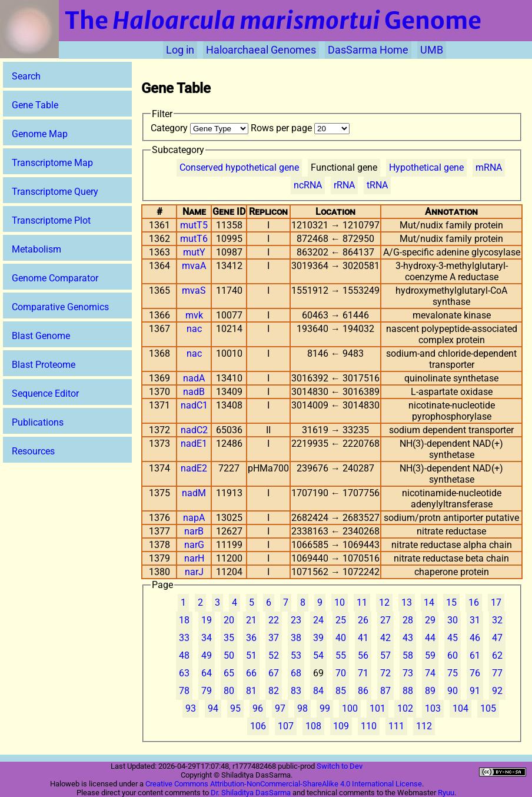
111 (396, 726)
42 (385, 638)
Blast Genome (41, 336)
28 (408, 620)
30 (453, 620)
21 (251, 620)
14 (429, 602)
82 (274, 691)
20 (229, 620)
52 (274, 655)
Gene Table (35, 105)
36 (251, 638)
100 (350, 708)
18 (184, 620)
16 (474, 602)
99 (325, 708)
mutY (194, 252)
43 (408, 638)
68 (296, 673)
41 (363, 638)
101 (378, 708)
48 (184, 655)
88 (408, 691)
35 (229, 638)
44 (430, 638)
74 (430, 673)
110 (369, 726)
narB (194, 531)
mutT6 (194, 239)
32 (497, 620)
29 (430, 620)
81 (251, 691)
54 (318, 655)
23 (296, 620)
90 (453, 691)
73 (408, 673)
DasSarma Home (368, 50)
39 (318, 638)
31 (475, 620)
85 (341, 691)
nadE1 (194, 444)
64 (207, 673)
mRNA (489, 167)
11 (362, 602)
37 (274, 638)
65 (229, 673)
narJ (194, 572)
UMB (432, 50)
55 (341, 655)
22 (274, 620)
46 (475, 638)
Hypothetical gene (426, 167)
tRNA (377, 185)
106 (258, 726)
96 (258, 708)
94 (213, 708)
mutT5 (194, 225)
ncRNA (308, 185)
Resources (33, 451)
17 (496, 602)
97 (280, 708)
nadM (194, 493)
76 (475, 673)
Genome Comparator (55, 278)
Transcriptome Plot (51, 220)
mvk (194, 315)
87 (385, 691)
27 (385, 620)
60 (453, 655)
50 (229, 655)
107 (286, 726)
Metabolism (36, 249)
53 (296, 655)
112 (424, 726)
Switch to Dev (340, 766)
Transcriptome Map (52, 163)
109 (341, 726)
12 (384, 602)
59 (430, 655)
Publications (38, 422)
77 (497, 673)
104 (460, 708)
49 (207, 655)
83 (296, 691)
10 (340, 602)
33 (184, 638)
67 (274, 673)
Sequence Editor (45, 393)
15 (451, 602)
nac (194, 329)
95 (235, 708)
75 (453, 673)
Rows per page (300, 128)
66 (251, 673)
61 (475, 655)
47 (497, 638)
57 (385, 655)
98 (302, 708)
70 (341, 673)
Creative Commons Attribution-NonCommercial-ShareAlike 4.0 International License (284, 784)
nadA (194, 378)
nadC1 (194, 405)
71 (363, 673)
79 (207, 691)
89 (430, 691)
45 (453, 638)
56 (363, 655)
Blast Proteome (44, 365)
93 (191, 708)
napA (194, 518)
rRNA (344, 185)
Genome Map (40, 134)
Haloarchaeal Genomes (261, 50)
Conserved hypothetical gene (239, 167)
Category (201, 128)
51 (251, 655)
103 (433, 708)
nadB (194, 392)
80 (229, 691)
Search (26, 76)
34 (207, 638)
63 (184, 673)
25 (341, 620)
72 (385, 673)
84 (318, 691)
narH (194, 558)
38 (296, 638)
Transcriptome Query (55, 192)
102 (405, 708)
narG (194, 545)
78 (184, 691)
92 (497, 691)
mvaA (194, 266)
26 (363, 620)
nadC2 (194, 430)
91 (475, 691)
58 (408, 655)
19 (207, 620)
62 (497, 655)
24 (318, 620)
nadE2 (194, 468)
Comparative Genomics (60, 307)
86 (363, 691)
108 (313, 726)
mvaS (194, 290)
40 (341, 638)
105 (488, 708)
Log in (180, 50)
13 (407, 602)
